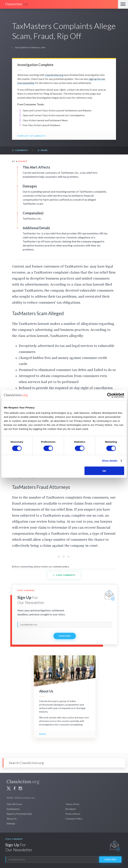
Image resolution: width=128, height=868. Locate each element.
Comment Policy (74, 819)
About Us (12, 819)
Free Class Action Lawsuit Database (41, 125)
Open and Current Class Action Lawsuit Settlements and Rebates (57, 110)
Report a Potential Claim (19, 814)
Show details (110, 461)
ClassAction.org (54, 75)
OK (104, 471)
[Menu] (123, 4)
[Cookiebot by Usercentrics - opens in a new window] (110, 395)
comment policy (61, 566)
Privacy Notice (73, 814)
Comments (20, 150)
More (43, 734)
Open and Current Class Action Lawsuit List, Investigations (54, 115)
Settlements (13, 809)
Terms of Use (72, 804)
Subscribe (65, 636)
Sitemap (11, 823)
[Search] (64, 763)
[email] (65, 625)
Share (42, 150)
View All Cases (14, 804)
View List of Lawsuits (31, 136)
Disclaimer (71, 809)
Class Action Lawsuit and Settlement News (45, 120)
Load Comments (64, 575)
